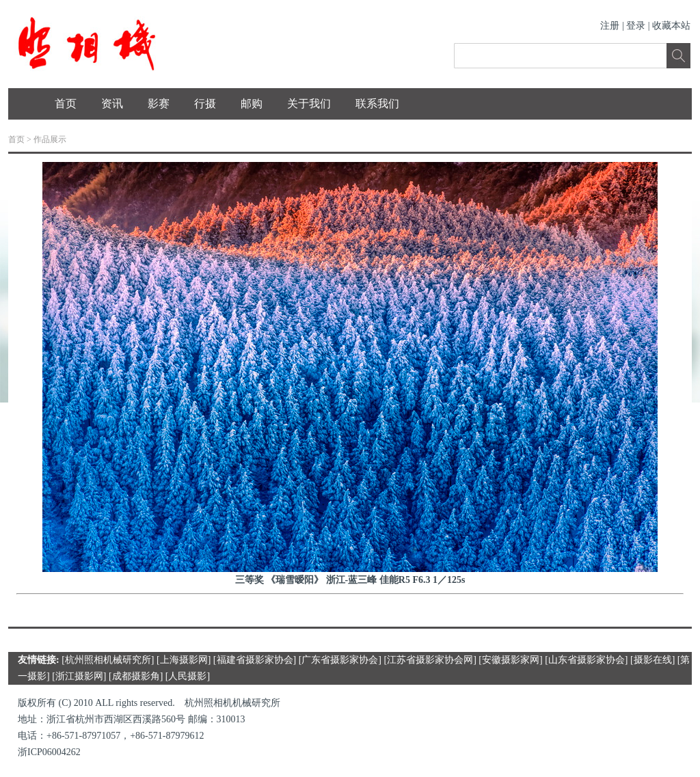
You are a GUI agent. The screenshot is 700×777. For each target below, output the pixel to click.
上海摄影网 (184, 660)
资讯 (112, 104)
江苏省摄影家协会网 (430, 660)
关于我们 (309, 104)
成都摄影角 (136, 676)
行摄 (205, 104)
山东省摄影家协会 (587, 660)
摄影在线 (653, 660)
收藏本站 (671, 26)
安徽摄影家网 (511, 660)
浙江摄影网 (79, 676)
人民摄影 (187, 676)
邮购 (252, 104)
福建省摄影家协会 (255, 660)
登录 (636, 26)
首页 (66, 104)
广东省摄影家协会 (340, 660)
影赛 (159, 104)
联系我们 (377, 104)
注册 (610, 26)
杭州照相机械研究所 (108, 660)
